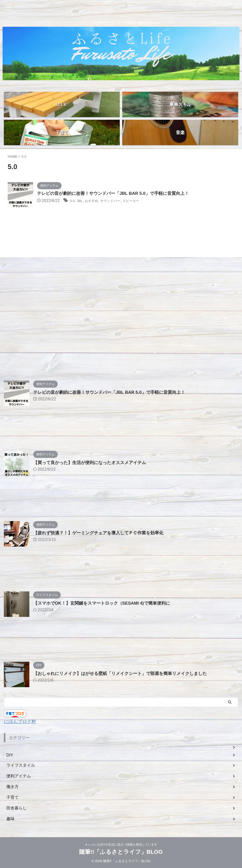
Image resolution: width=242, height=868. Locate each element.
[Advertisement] (118, 305)
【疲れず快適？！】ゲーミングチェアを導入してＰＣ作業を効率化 (102, 533)
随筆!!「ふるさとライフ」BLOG (121, 852)
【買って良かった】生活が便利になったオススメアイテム (93, 463)
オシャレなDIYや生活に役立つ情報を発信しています (121, 844)
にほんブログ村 (22, 721)
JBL (81, 201)
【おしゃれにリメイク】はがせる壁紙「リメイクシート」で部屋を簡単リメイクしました (125, 673)
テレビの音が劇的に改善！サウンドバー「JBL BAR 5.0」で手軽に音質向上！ (117, 194)
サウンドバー (118, 201)
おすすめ (95, 201)
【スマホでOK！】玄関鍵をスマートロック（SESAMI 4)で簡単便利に (106, 603)
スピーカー (143, 201)
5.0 (73, 201)
